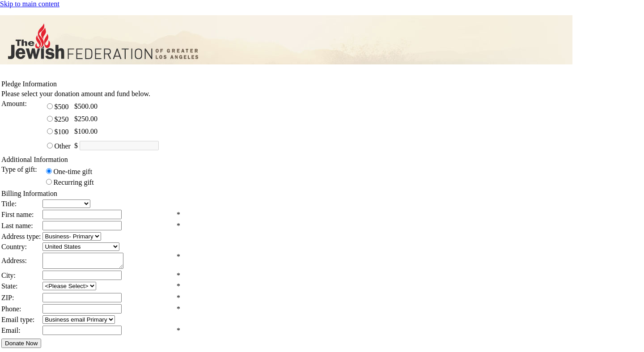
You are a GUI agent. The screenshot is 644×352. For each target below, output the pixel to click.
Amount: (14, 104)
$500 (61, 107)
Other (62, 146)
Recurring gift (73, 182)
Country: (14, 247)
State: (9, 289)
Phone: (11, 312)
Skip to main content (30, 4)
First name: (17, 214)
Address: (14, 262)
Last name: (17, 226)
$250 (61, 119)
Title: (9, 204)
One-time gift (73, 172)
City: (8, 278)
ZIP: (8, 300)
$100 (61, 132)
